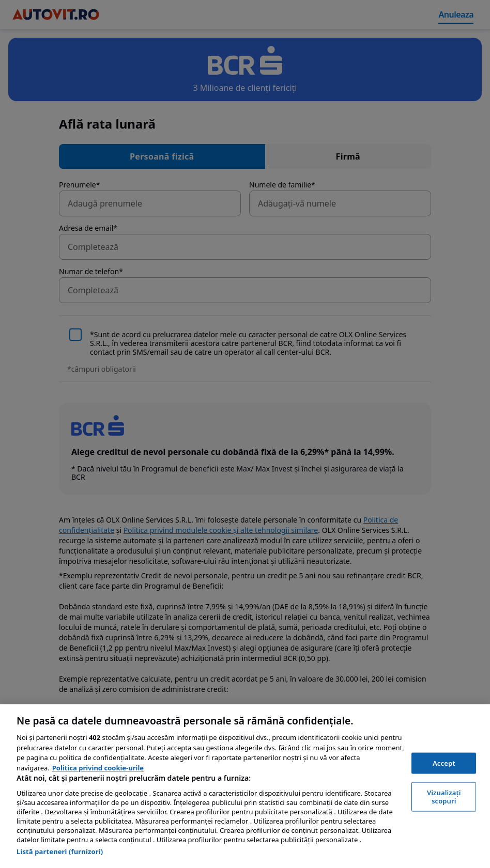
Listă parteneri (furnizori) (60, 851)
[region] (245, 786)
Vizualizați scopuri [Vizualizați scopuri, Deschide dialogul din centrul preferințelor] (444, 797)
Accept (444, 763)
